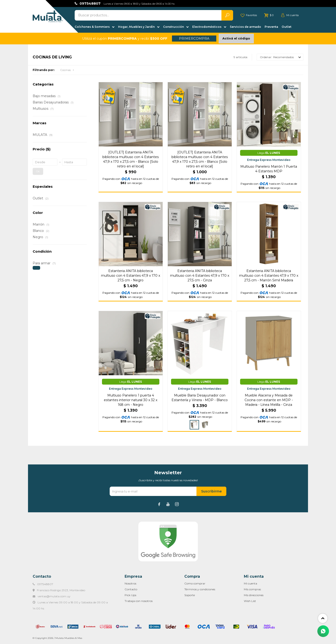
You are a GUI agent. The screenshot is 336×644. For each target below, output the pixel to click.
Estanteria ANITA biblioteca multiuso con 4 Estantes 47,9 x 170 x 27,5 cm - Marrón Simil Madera (269, 276)
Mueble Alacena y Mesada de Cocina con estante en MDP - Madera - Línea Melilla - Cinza (269, 400)
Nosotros (130, 583)
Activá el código (236, 38)
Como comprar (195, 583)
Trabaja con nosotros (139, 601)
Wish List (250, 601)
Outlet (287, 27)
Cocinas (65, 70)
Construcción (173, 27)
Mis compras (252, 589)
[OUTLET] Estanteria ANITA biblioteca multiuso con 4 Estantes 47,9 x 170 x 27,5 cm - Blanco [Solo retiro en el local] (131, 159)
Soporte (190, 595)
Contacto (131, 589)
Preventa (271, 27)
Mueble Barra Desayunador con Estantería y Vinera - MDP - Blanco (200, 398)
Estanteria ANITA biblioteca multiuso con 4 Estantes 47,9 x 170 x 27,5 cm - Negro (131, 276)
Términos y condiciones (200, 589)
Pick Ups (130, 595)
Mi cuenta (250, 583)
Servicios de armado (245, 27)
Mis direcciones (254, 595)
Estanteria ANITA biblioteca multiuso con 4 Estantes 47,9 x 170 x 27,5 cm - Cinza (200, 276)
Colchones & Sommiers (92, 27)
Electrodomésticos (207, 27)
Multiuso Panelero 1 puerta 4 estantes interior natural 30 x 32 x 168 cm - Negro (131, 400)
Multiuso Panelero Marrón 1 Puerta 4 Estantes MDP (269, 169)
